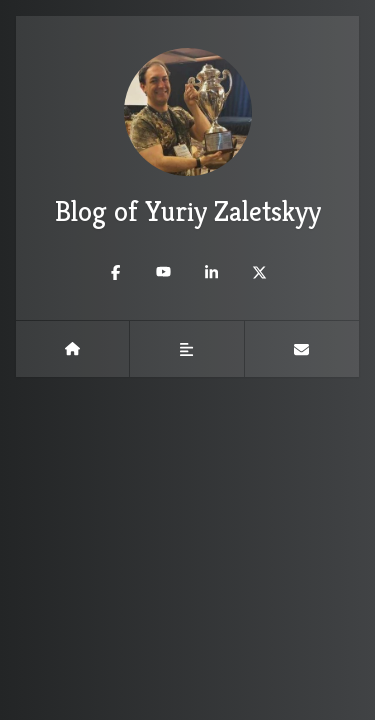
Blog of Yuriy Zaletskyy (188, 138)
